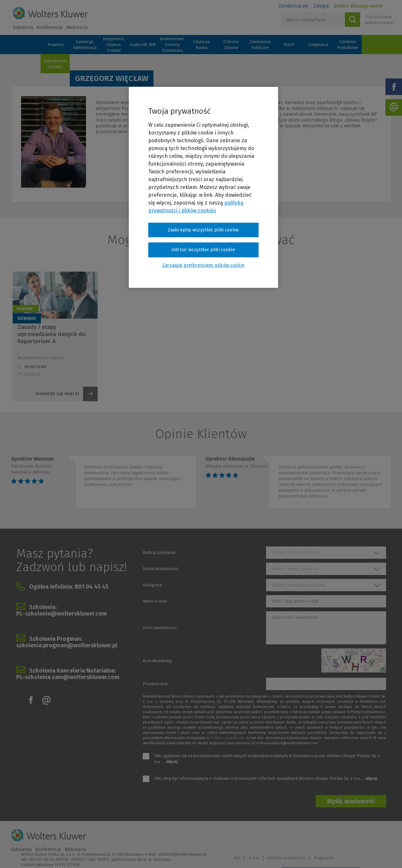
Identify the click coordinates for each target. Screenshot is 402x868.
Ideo (387, 854)
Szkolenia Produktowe (348, 45)
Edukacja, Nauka (202, 45)
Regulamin (378, 838)
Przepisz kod (155, 684)
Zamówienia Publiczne (260, 45)
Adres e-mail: (155, 601)
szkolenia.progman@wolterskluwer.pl (67, 645)
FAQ (291, 838)
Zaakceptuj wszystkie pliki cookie (203, 230)
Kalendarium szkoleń (55, 64)
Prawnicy (56, 45)
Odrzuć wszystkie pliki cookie (203, 250)
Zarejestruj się (293, 6)
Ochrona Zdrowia (231, 45)
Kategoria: (153, 585)
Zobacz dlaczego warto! (358, 6)
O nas (308, 838)
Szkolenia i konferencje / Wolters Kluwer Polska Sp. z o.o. (50, 18)
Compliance (318, 45)
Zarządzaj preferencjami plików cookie (321, 855)
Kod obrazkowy (157, 661)
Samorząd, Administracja (85, 45)
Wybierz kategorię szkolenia (298, 585)
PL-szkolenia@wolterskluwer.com (62, 614)
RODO (289, 45)
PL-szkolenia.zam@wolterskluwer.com (68, 677)
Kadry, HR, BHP (143, 45)
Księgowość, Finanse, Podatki (114, 45)
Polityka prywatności (341, 838)
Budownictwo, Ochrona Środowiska (173, 45)
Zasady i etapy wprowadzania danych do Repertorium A (52, 334)
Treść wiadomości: (160, 628)
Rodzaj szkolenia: (159, 552)
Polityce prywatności (227, 738)
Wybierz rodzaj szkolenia (295, 552)
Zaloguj (321, 6)
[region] (203, 187)
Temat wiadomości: (161, 569)
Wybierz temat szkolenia (295, 569)
